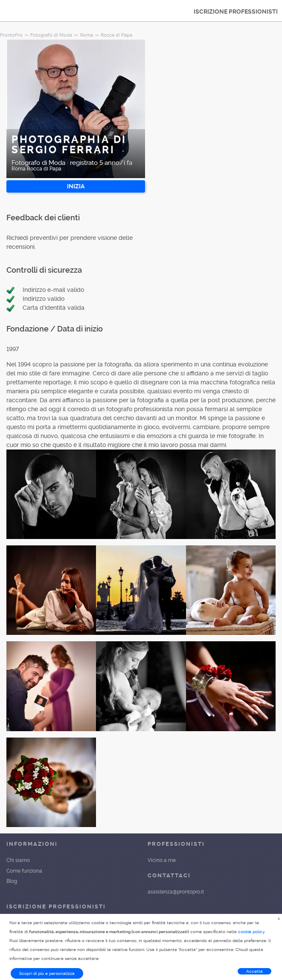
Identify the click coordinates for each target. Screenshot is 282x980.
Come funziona (24, 871)
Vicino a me (162, 860)
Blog (12, 881)
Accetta (254, 971)
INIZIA (76, 186)
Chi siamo (18, 860)
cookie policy (251, 932)
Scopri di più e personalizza (47, 973)
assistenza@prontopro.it (176, 892)
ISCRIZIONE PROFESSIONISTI (236, 12)
